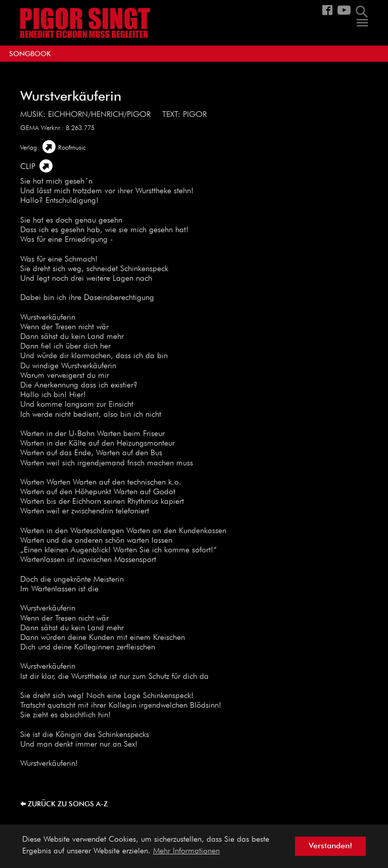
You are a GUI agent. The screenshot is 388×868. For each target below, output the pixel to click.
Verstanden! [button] (330, 846)
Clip (28, 167)
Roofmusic (72, 148)
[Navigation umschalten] (362, 23)
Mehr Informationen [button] (186, 851)
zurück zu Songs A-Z (68, 804)
